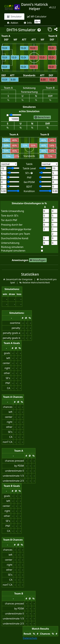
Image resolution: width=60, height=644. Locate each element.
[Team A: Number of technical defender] (4, 187)
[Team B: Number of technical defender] (45, 186)
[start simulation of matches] (42, 117)
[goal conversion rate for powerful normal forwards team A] (46, 220)
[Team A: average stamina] (4, 191)
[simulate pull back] (42, 247)
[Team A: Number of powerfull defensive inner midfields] (4, 182)
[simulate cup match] (42, 251)
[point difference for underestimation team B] (54, 243)
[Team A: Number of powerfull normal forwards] (4, 178)
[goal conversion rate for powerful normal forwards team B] (54, 220)
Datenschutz (30, 638)
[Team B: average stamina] (45, 191)
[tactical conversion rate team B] (54, 211)
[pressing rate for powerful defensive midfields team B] (54, 225)
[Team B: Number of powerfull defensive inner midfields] (45, 182)
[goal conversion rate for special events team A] (46, 216)
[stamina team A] (46, 238)
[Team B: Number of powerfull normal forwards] (45, 177)
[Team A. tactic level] (13, 168)
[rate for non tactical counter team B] (54, 229)
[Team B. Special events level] (55, 173)
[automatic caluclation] (8, 115)
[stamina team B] (54, 238)
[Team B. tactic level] (55, 168)
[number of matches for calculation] (15, 115)
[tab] (14, 17)
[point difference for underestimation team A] (46, 243)
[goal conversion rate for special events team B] (54, 216)
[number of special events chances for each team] (54, 234)
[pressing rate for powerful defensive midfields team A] (46, 225)
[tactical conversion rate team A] (46, 211)
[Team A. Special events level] (13, 173)
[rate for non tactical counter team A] (46, 229)
